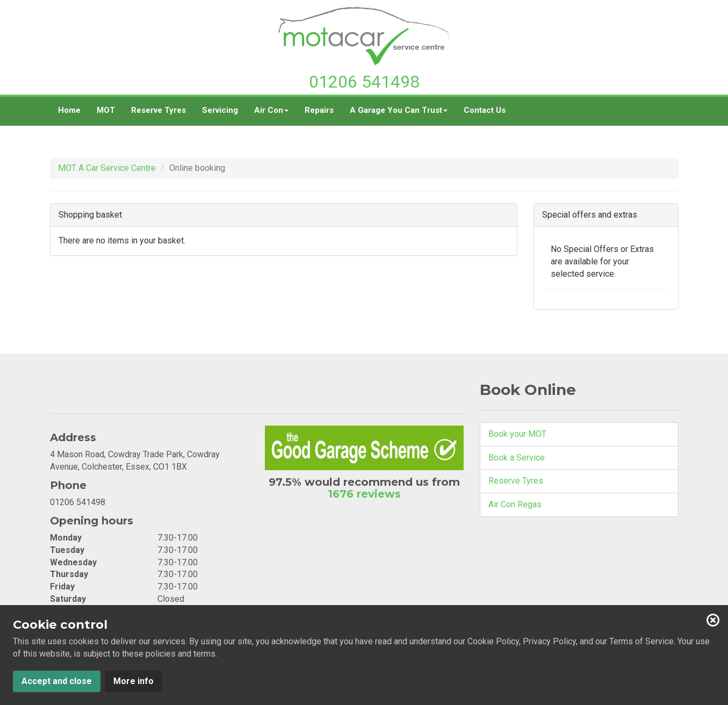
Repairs (319, 110)
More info (134, 681)
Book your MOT (517, 434)
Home (69, 110)
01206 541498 (364, 82)
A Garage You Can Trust (399, 114)
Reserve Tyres (158, 110)
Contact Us (485, 110)
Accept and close (57, 681)
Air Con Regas (515, 504)
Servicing (220, 110)
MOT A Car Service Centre (107, 168)
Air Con (271, 114)
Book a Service (517, 458)
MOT (106, 110)
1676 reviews (364, 494)
